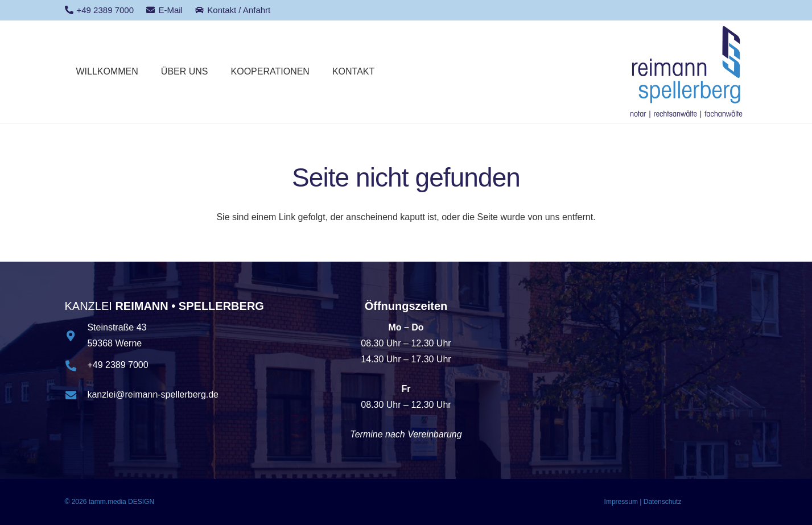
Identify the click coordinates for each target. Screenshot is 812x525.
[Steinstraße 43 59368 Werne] (76, 336)
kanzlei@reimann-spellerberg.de (153, 394)
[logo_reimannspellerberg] (687, 72)
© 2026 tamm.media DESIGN (110, 502)
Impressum (621, 502)
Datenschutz (663, 502)
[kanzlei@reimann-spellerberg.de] (76, 395)
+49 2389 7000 (118, 365)
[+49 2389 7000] (76, 365)
